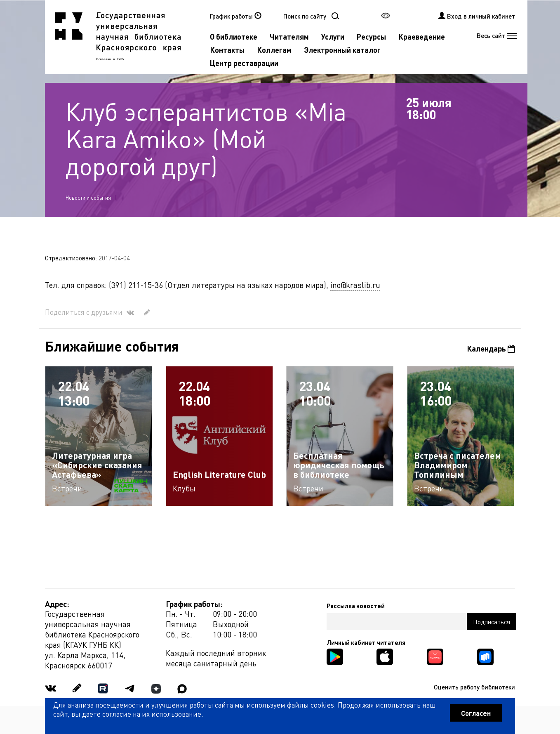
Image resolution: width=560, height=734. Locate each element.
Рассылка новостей (356, 606)
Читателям (289, 37)
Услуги (333, 37)
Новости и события (88, 197)
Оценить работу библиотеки (474, 687)
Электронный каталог (342, 50)
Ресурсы (371, 37)
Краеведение (422, 37)
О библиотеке (234, 37)
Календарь (491, 348)
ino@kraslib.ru (355, 285)
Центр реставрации (244, 63)
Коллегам (274, 50)
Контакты (227, 50)
